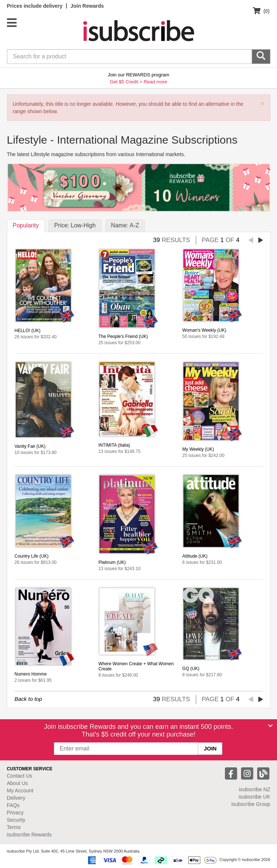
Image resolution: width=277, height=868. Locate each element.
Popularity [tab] (26, 225)
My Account (20, 790)
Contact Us (20, 776)
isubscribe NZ (255, 789)
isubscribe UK (254, 797)
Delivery (16, 798)
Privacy (15, 813)
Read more (155, 82)
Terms (14, 827)
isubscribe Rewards (29, 835)
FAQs (13, 805)
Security (16, 820)
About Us (18, 783)
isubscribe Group (251, 804)
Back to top (28, 699)
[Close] (270, 726)
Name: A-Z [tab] (125, 225)
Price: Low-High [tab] (75, 225)
